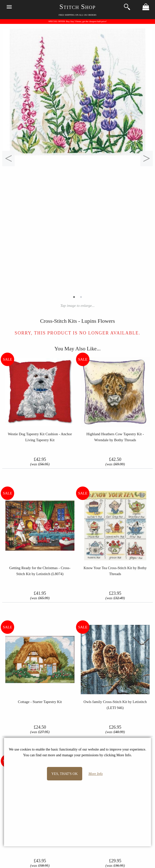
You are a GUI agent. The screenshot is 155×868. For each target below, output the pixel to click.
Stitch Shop (77, 7)
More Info (96, 774)
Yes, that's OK (65, 774)
